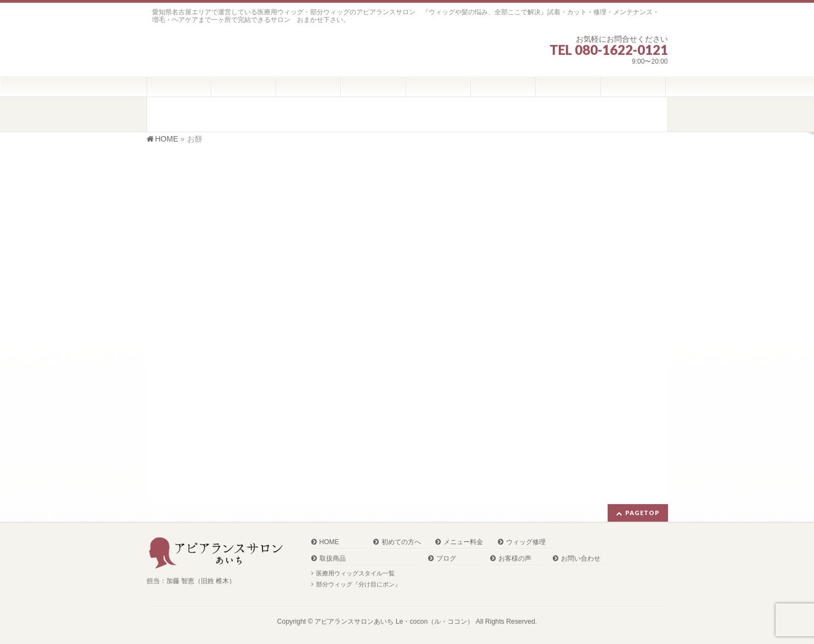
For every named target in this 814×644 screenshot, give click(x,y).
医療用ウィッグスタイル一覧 (355, 573)
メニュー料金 (463, 542)
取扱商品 (333, 559)
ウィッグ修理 (526, 542)
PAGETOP (642, 513)
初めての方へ (401, 542)
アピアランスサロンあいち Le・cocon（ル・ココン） (394, 622)
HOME (329, 542)
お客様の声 (515, 559)
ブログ (446, 559)
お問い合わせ (581, 559)
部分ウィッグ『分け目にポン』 (358, 584)
